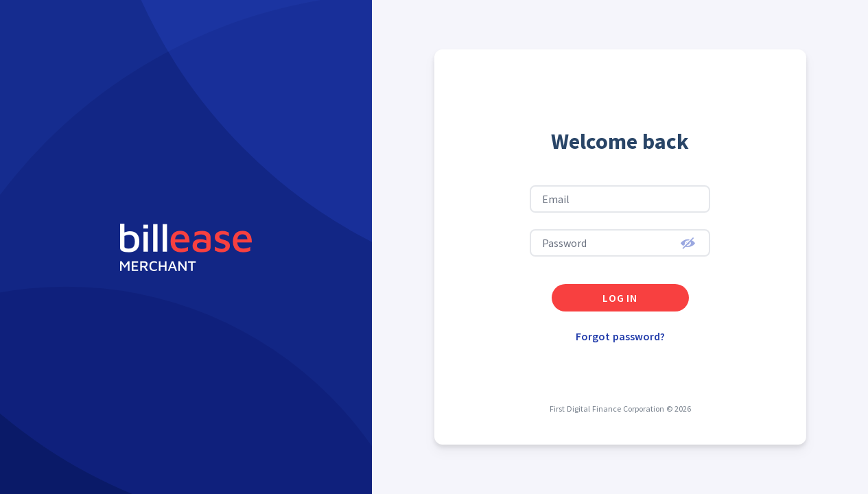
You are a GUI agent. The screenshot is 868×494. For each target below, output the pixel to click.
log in (620, 298)
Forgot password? (620, 336)
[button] (688, 243)
